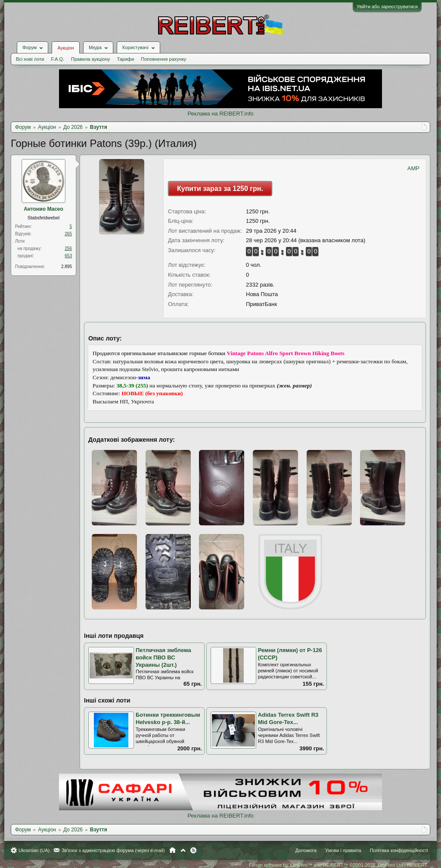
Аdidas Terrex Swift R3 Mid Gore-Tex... (288, 718)
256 (68, 248)
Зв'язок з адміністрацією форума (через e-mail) (113, 850)
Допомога (306, 850)
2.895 (67, 267)
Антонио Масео (43, 209)
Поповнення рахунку (163, 59)
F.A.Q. (57, 59)
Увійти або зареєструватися (387, 6)
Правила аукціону (90, 59)
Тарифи (126, 59)
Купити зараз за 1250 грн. (220, 189)
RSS (193, 850)
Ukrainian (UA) (34, 850)
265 (68, 234)
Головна (172, 850)
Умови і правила (343, 850)
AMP (413, 168)
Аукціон (65, 48)
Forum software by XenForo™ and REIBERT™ (339, 865)
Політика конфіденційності (399, 850)
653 (68, 256)
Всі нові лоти (30, 59)
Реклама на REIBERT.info (220, 114)
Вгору (183, 850)
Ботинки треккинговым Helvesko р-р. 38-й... (168, 718)
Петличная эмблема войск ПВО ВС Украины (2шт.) (163, 657)
